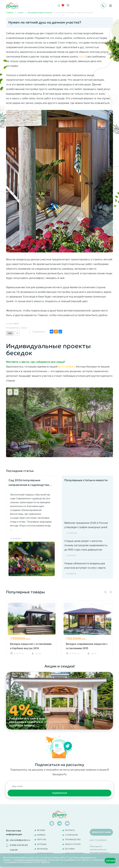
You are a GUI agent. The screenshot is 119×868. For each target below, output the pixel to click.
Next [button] (111, 592)
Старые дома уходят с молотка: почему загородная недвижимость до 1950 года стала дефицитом (86, 545)
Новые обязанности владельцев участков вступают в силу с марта (85, 566)
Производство (73, 839)
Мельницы (42, 849)
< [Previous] (10, 392)
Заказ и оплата (73, 844)
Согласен (111, 861)
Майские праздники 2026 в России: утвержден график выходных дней (86, 525)
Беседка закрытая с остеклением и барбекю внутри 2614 (31, 646)
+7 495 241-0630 (103, 6)
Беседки (41, 830)
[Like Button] (10, 333)
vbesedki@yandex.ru (20, 840)
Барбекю (41, 835)
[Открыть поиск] (59, 6)
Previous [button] (105, 592)
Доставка (70, 849)
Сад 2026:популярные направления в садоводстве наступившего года (29, 483)
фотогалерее (66, 367)
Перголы (42, 839)
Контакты (70, 830)
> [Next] (16, 392)
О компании (71, 835)
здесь (83, 57)
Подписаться (60, 793)
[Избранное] (63, 5)
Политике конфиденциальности (31, 860)
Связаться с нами (101, 832)
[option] (32, 629)
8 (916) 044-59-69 (19, 845)
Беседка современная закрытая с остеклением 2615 (87, 646)
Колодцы (42, 844)
